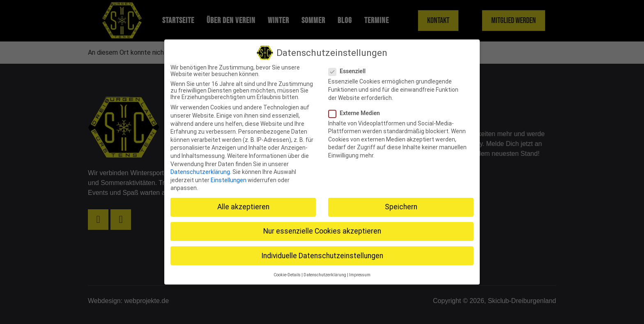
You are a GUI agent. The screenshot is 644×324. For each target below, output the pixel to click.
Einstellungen (229, 180)
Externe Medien (357, 113)
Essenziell (350, 71)
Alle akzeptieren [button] (243, 207)
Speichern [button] (401, 207)
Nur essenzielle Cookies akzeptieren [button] (322, 231)
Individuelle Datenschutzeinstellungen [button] (322, 255)
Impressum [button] (360, 275)
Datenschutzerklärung (200, 172)
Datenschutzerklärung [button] (325, 275)
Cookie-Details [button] (287, 275)
